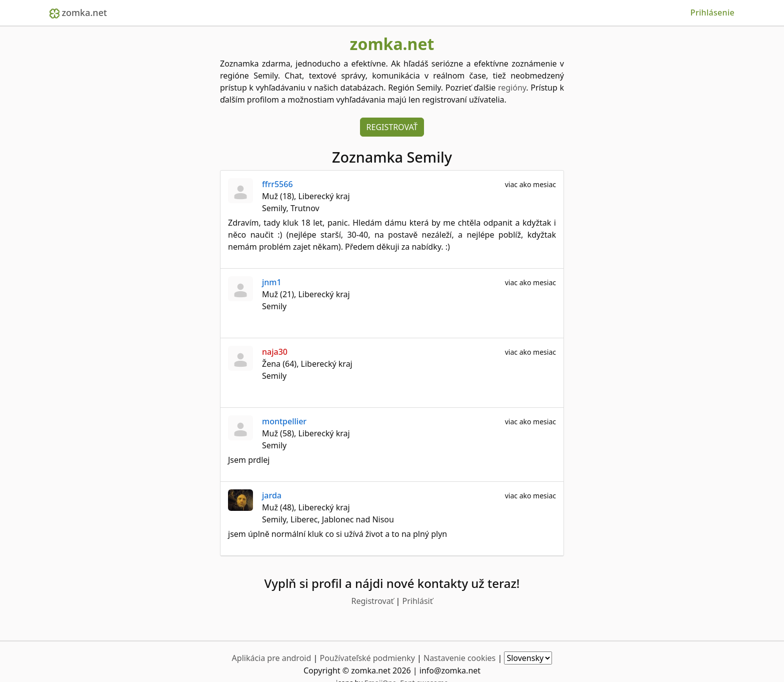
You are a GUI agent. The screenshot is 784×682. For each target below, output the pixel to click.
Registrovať (392, 127)
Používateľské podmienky (367, 658)
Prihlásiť (418, 601)
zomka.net (78, 13)
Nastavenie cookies (459, 658)
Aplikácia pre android (272, 658)
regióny (512, 88)
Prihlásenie (712, 13)
